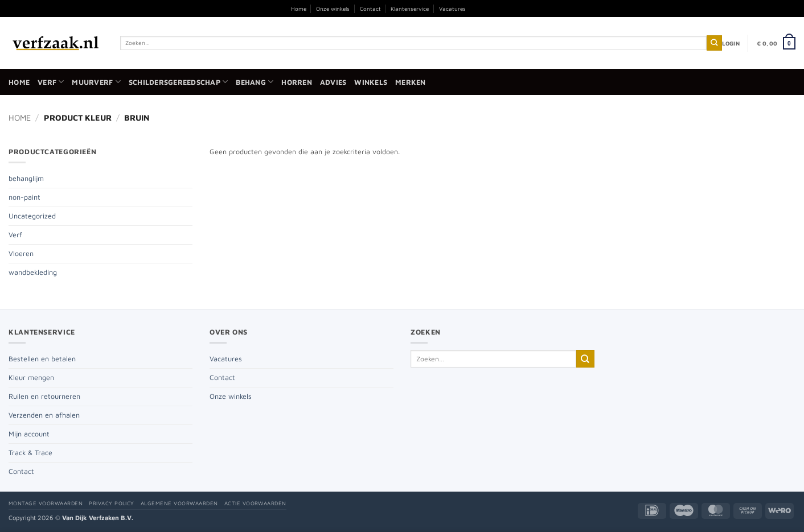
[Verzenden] (714, 43)
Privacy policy (112, 503)
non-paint (24, 197)
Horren (297, 82)
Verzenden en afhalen (44, 415)
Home (299, 9)
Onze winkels (333, 9)
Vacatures (452, 9)
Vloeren (21, 253)
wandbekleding (33, 272)
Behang (255, 82)
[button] (731, 43)
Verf (51, 82)
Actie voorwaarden (255, 503)
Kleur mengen (31, 378)
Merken (411, 82)
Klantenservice (410, 9)
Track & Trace (30, 453)
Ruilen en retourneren (44, 396)
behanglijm (26, 178)
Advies (333, 82)
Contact (370, 9)
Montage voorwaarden (46, 503)
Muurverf (96, 82)
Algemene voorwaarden (179, 503)
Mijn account (29, 434)
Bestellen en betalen (42, 359)
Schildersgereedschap (178, 82)
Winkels (371, 82)
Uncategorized (32, 216)
